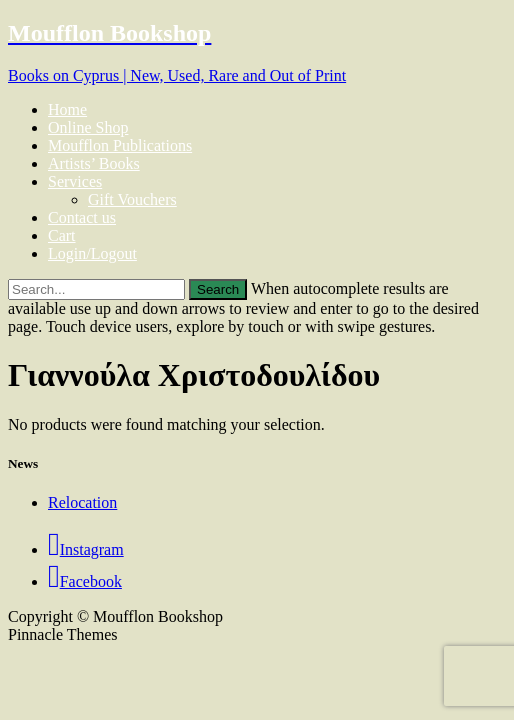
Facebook (85, 581)
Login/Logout (92, 253)
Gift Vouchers (132, 199)
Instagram (86, 549)
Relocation (82, 502)
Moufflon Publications (120, 145)
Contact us (82, 217)
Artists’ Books (94, 163)
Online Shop (88, 127)
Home (67, 109)
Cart (62, 235)
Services (75, 181)
